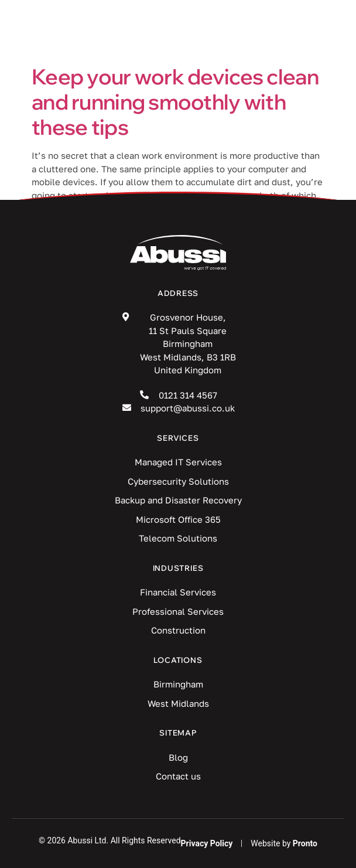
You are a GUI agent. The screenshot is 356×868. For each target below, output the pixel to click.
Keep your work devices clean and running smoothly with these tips (175, 102)
